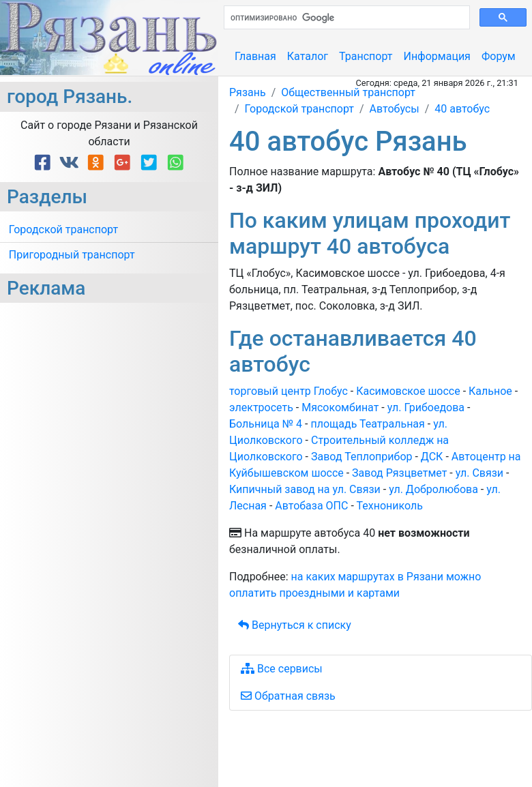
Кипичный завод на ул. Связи (305, 489)
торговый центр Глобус (289, 391)
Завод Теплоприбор (362, 457)
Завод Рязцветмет (399, 473)
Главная (255, 56)
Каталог (308, 56)
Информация (437, 56)
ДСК (432, 457)
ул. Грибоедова (426, 407)
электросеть (261, 407)
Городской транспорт (63, 229)
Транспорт (366, 56)
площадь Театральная (367, 424)
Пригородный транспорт (72, 255)
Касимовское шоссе (408, 391)
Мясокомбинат (340, 407)
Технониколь (389, 506)
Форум (499, 56)
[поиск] (345, 18)
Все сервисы (282, 669)
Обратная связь (288, 696)
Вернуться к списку (295, 625)
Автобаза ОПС (311, 506)
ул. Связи (479, 473)
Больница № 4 (266, 424)
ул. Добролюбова (433, 489)
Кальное (490, 391)
